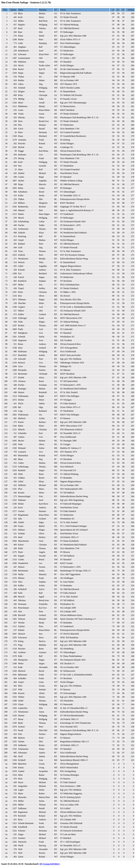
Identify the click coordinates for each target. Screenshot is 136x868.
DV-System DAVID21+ (50, 864)
